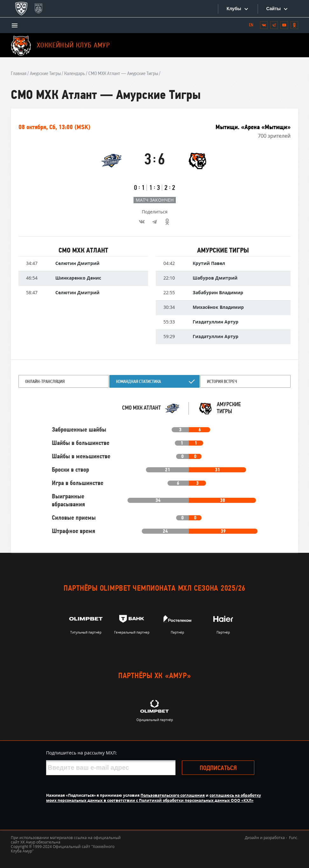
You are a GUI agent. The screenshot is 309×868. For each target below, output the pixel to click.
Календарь (75, 74)
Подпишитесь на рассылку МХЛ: (82, 753)
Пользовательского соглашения (173, 795)
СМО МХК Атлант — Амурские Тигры (123, 74)
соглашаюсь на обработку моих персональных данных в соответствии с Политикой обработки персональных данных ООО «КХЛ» (154, 798)
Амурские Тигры (45, 74)
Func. (294, 838)
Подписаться (218, 768)
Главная (19, 74)
